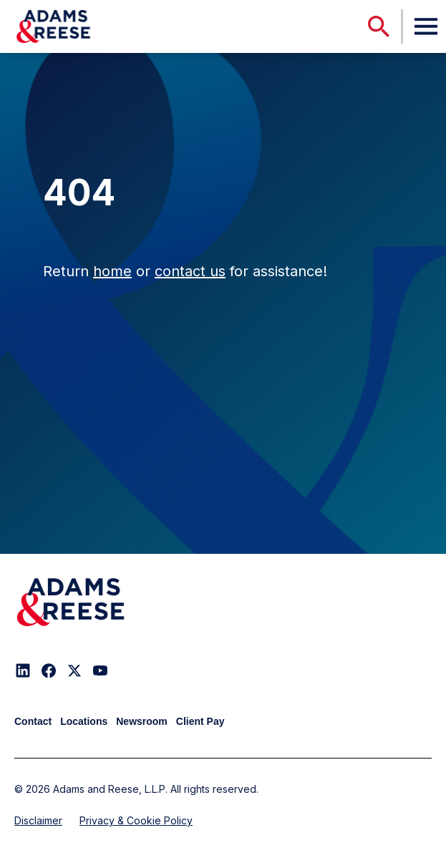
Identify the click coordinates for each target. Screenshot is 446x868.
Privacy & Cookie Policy (136, 820)
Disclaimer (38, 820)
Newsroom (142, 721)
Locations (84, 721)
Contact (33, 721)
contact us (190, 271)
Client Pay (200, 721)
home (112, 271)
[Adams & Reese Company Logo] (71, 602)
